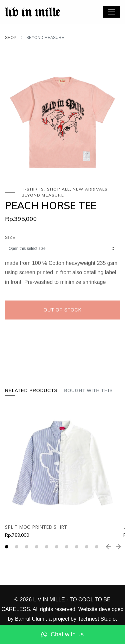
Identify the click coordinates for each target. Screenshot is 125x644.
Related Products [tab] (31, 390)
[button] (7, 547)
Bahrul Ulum (30, 619)
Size (10, 238)
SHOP (11, 38)
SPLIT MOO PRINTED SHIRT (36, 527)
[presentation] (108, 547)
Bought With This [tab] (88, 390)
